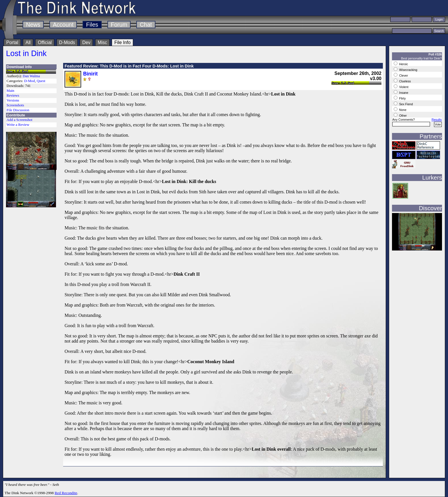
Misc (102, 42)
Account (63, 25)
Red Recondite (66, 493)
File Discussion (18, 110)
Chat (146, 25)
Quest (41, 81)
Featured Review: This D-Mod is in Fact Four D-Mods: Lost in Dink (129, 66)
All (28, 42)
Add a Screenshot (19, 120)
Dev (86, 42)
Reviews (13, 96)
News (33, 25)
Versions (13, 100)
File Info (122, 42)
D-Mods (67, 42)
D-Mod (29, 81)
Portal (12, 42)
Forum (119, 25)
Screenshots (15, 105)
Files (92, 25)
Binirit (90, 74)
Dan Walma (31, 76)
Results (437, 120)
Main (10, 91)
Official (45, 42)
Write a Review (18, 125)
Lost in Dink (26, 53)
